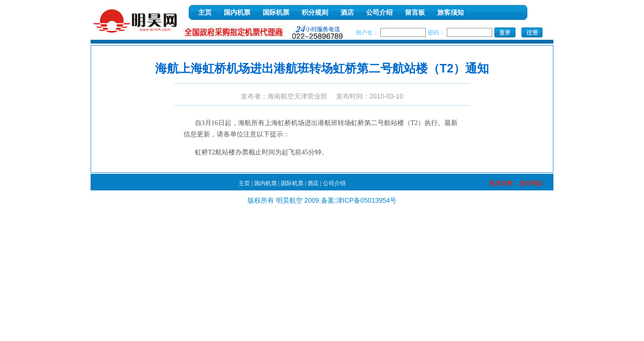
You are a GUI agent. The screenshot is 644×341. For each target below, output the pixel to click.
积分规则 (315, 13)
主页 (205, 13)
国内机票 (237, 13)
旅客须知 (451, 13)
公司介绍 (379, 13)
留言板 (415, 13)
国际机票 (276, 13)
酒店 (347, 13)
